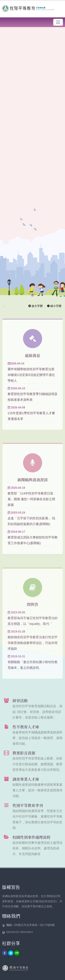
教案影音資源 (24, 757)
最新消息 (33, 360)
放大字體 (36, 306)
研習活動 (20, 705)
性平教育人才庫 (26, 731)
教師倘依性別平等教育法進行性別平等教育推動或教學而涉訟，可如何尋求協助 (33, 648)
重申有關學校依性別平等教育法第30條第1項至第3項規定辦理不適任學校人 (31, 379)
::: (4, 306)
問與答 (33, 609)
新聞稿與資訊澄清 (32, 484)
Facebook (5, 953)
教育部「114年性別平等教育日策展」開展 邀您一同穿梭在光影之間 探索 (31, 504)
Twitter (11, 953)
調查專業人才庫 (26, 784)
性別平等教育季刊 (28, 810)
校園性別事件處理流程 (31, 841)
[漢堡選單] (58, 22)
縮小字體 (54, 306)
